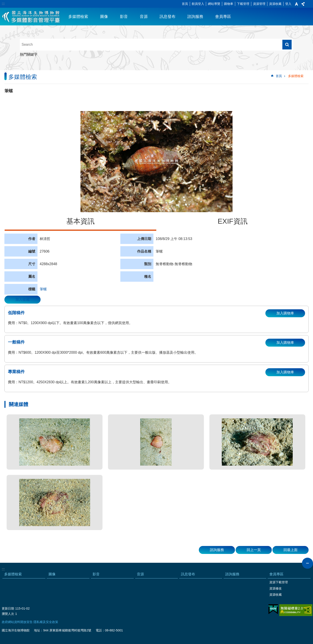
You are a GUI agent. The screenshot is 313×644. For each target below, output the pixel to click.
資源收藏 (275, 4)
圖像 (104, 17)
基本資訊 (80, 221)
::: (3, 4)
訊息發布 (168, 17)
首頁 (185, 4)
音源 (144, 17)
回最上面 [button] (291, 550)
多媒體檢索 (78, 17)
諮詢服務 (195, 17)
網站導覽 (214, 4)
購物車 (229, 4)
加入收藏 (22, 299)
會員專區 (223, 17)
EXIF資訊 (232, 221)
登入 (288, 4)
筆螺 (43, 289)
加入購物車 (285, 313)
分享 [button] (303, 4)
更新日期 (8, 608)
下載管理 (243, 4)
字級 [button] (296, 4)
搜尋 (287, 45)
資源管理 (259, 4)
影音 (124, 17)
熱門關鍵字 (29, 54)
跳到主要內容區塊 (2, 2)
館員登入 (198, 4)
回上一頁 (254, 550)
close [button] (307, 563)
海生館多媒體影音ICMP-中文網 (31, 17)
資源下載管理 (279, 582)
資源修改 (276, 588)
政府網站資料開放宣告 (17, 622)
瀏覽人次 (8, 614)
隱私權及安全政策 (46, 622)
